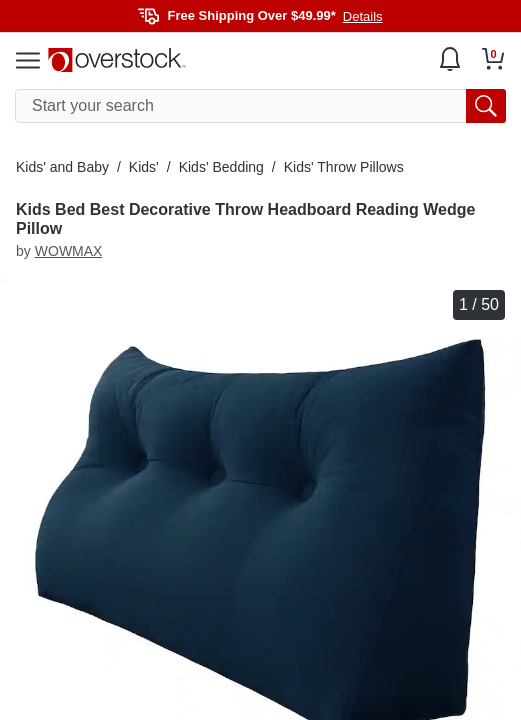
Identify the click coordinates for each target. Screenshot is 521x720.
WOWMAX (69, 251)
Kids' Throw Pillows (344, 167)
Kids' (144, 167)
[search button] (486, 106)
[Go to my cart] (493, 59)
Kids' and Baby (62, 167)
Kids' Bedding (221, 167)
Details (363, 16)
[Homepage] (117, 60)
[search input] (260, 106)
